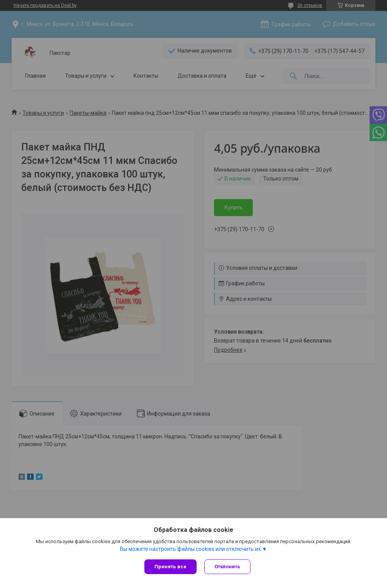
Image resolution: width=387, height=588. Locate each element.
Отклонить (227, 567)
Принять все (170, 567)
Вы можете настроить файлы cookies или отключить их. (191, 549)
